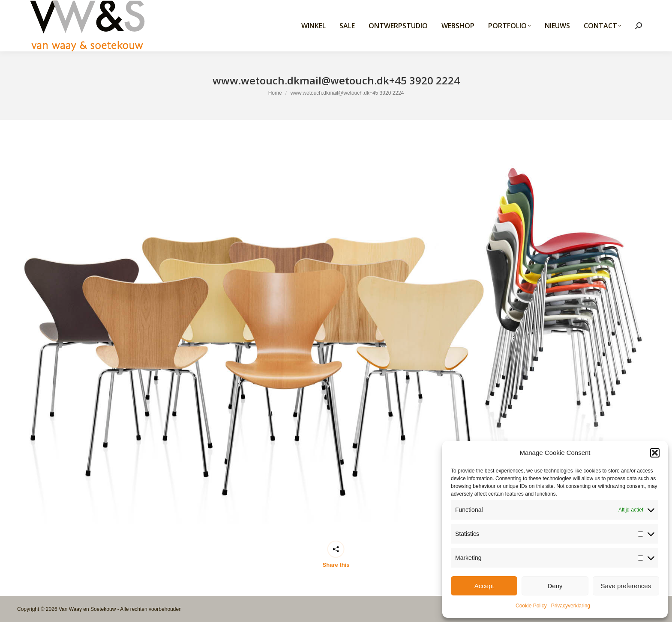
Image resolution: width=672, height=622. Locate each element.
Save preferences (626, 586)
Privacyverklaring (571, 606)
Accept (484, 586)
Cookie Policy (531, 606)
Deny (555, 586)
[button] (655, 453)
